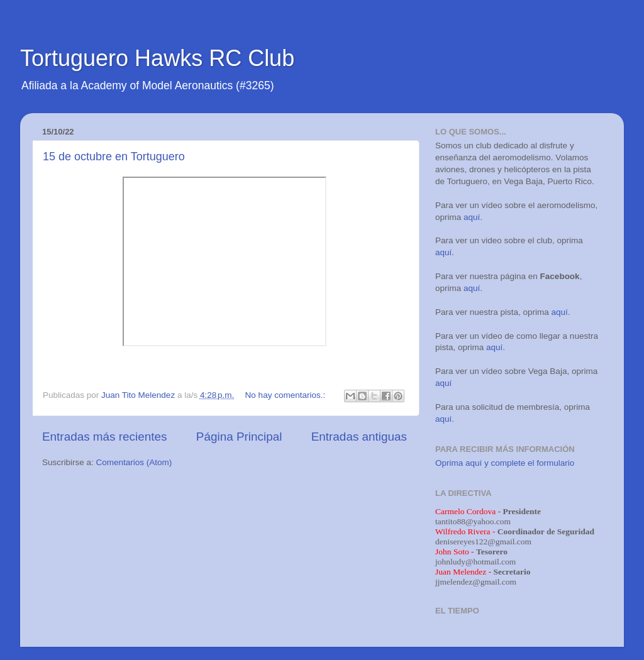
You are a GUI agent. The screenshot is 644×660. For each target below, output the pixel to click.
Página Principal (239, 437)
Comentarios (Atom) (134, 462)
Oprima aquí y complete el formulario (505, 463)
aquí (472, 217)
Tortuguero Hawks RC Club (157, 58)
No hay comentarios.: (286, 395)
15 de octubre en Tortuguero (114, 157)
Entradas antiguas (359, 437)
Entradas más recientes (104, 437)
